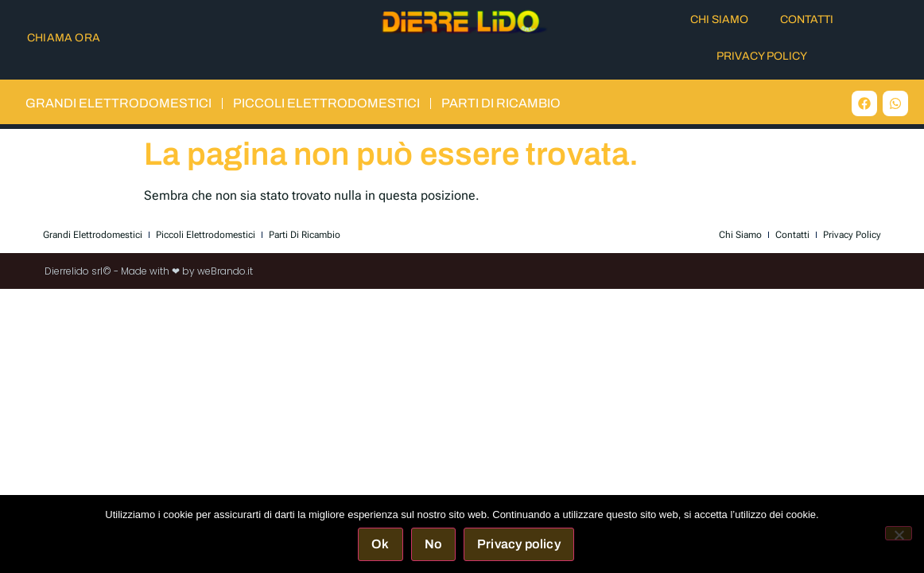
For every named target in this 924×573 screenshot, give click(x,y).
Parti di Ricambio (501, 103)
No (433, 544)
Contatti (807, 19)
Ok (380, 544)
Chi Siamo (719, 19)
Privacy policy (519, 544)
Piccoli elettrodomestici (326, 103)
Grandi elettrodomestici (118, 103)
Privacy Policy (762, 56)
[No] (899, 533)
